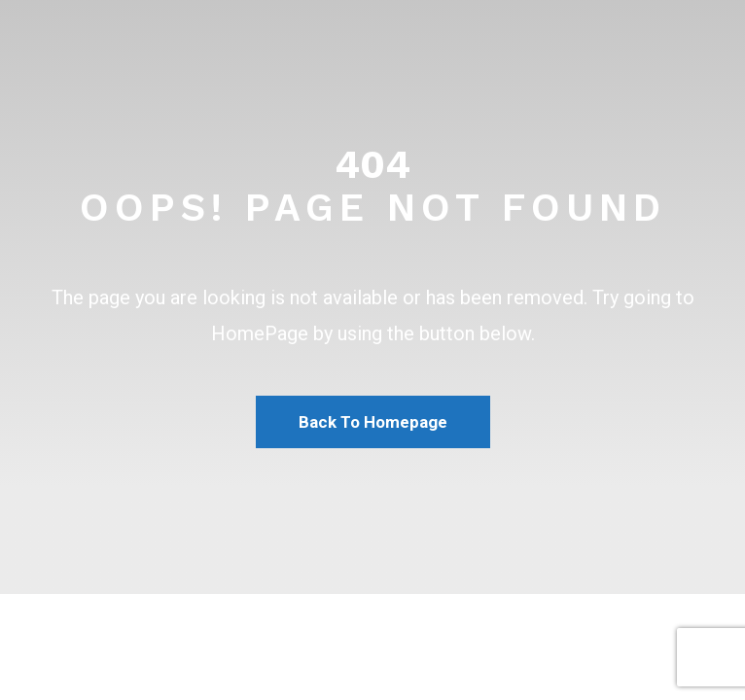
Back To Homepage (373, 422)
